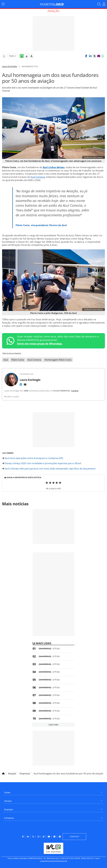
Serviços (8, 801)
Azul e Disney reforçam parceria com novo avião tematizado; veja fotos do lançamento (49, 469)
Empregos (9, 810)
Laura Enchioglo (10, 66)
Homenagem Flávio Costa (58, 360)
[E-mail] (25, 384)
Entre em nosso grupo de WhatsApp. (40, 344)
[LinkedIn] (21, 384)
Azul (6, 360)
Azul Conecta (38, 177)
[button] (86, 56)
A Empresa (9, 818)
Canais (7, 793)
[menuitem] (53, 791)
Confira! (75, 391)
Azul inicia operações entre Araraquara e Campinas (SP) (33, 458)
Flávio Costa (18, 360)
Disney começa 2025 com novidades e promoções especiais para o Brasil (42, 463)
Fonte (13, 56)
